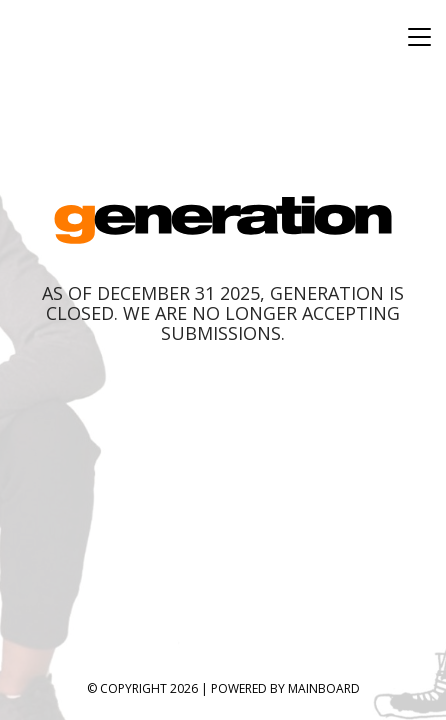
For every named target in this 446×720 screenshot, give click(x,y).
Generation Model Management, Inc (223, 219)
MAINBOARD (324, 688)
